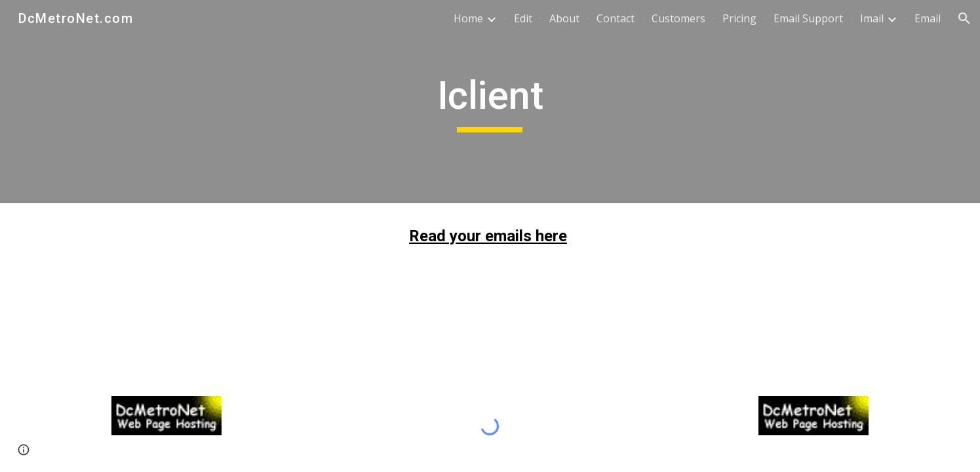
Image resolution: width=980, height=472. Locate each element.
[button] (964, 18)
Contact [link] (616, 18)
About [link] (564, 18)
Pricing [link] (739, 18)
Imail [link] (872, 18)
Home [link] (468, 18)
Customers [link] (678, 18)
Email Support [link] (808, 18)
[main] (490, 102)
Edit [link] (523, 18)
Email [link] (928, 18)
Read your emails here (488, 236)
